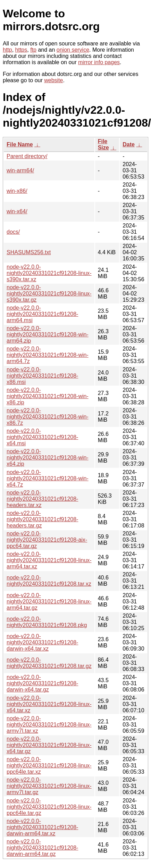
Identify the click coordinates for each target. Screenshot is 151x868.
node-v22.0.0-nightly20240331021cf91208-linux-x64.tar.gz (49, 745)
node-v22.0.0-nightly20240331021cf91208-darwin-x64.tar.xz (42, 642)
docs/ (13, 232)
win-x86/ (17, 191)
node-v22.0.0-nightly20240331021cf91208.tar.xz (49, 581)
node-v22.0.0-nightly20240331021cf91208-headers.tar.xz (42, 499)
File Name (20, 144)
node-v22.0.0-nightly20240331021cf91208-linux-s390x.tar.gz (49, 294)
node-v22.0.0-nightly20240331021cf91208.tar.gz (49, 663)
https (21, 50)
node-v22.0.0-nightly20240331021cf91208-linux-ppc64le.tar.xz (49, 766)
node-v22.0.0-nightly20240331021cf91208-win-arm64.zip (48, 334)
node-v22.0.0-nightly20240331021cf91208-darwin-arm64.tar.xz (42, 827)
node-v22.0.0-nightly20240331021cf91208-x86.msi (42, 376)
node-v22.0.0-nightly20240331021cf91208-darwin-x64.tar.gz (42, 683)
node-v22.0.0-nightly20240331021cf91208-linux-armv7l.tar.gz (49, 786)
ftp (33, 50)
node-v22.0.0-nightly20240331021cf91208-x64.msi (42, 437)
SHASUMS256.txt (29, 252)
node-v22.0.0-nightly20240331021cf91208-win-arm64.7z (48, 355)
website (53, 80)
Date (129, 144)
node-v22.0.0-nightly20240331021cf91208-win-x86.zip (48, 396)
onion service (73, 50)
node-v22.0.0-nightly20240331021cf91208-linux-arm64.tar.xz (49, 560)
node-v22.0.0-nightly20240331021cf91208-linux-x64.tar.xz (49, 704)
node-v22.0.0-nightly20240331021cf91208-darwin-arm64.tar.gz (42, 848)
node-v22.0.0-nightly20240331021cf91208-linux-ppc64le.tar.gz (49, 807)
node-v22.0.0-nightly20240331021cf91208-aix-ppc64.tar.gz (47, 540)
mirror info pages (99, 62)
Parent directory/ (27, 156)
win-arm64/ (20, 170)
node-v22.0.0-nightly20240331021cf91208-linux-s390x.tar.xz (49, 273)
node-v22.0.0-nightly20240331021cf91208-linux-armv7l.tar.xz (49, 725)
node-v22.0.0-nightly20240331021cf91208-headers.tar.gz (42, 519)
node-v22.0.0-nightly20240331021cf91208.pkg (47, 622)
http (7, 50)
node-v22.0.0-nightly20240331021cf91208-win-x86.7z (48, 417)
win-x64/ (17, 211)
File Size (103, 144)
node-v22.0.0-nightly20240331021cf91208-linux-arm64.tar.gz (49, 601)
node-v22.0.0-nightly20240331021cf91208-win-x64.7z (48, 478)
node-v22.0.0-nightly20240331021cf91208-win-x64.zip (48, 458)
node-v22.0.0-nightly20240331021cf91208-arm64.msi (42, 314)
